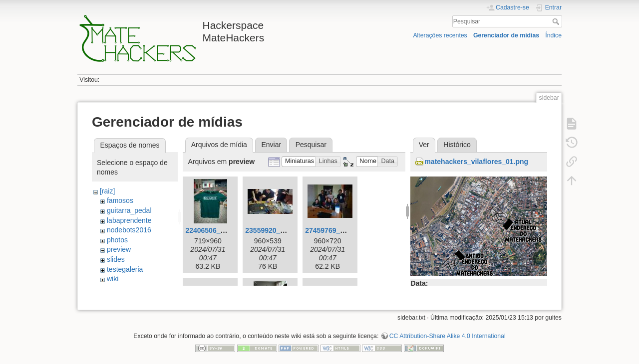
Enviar (271, 145)
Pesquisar (557, 21)
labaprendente (129, 220)
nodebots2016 (129, 230)
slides (116, 259)
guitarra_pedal (129, 210)
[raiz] (107, 191)
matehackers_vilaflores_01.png (476, 162)
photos (117, 240)
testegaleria (125, 269)
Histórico (457, 145)
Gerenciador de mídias (506, 35)
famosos (120, 200)
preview (119, 249)
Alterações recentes (440, 35)
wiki (113, 279)
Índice (553, 35)
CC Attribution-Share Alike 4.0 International (448, 331)
